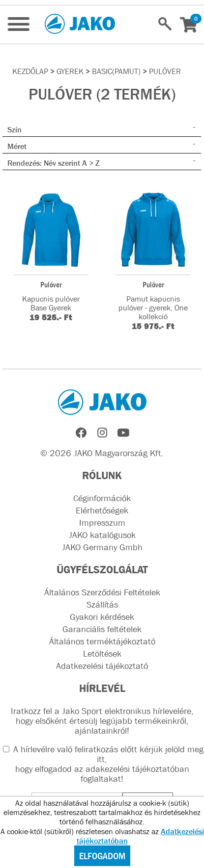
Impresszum (102, 523)
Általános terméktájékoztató (102, 641)
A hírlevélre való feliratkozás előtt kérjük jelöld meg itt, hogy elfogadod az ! (103, 764)
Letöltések (102, 654)
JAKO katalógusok (102, 535)
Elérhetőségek (102, 511)
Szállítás (102, 605)
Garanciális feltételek (102, 629)
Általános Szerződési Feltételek (102, 592)
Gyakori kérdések (102, 617)
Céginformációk (102, 498)
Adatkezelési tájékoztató (102, 666)
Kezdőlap (30, 71)
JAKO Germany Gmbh (102, 547)
